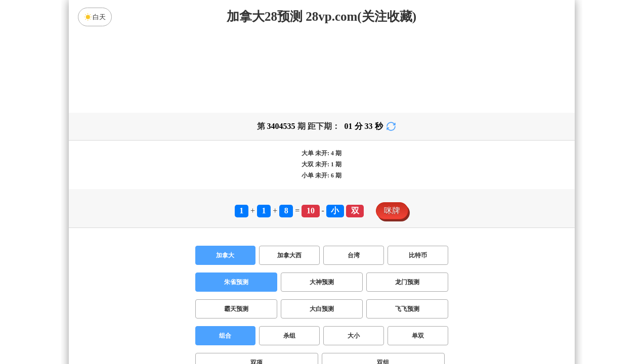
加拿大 (225, 176)
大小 (354, 256)
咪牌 (392, 131)
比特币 (418, 176)
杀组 (289, 256)
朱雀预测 (236, 203)
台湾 (354, 176)
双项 (256, 283)
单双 (418, 256)
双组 (383, 283)
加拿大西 (289, 176)
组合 (225, 256)
